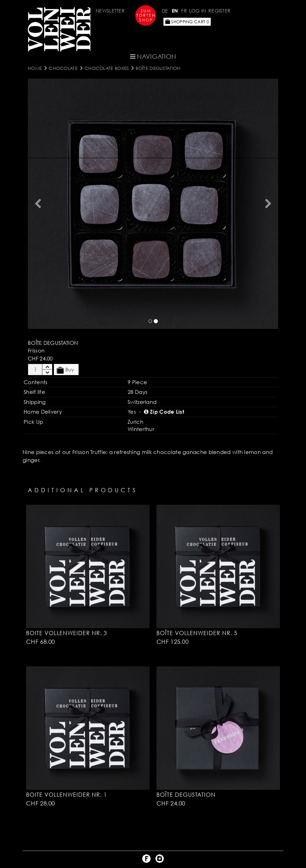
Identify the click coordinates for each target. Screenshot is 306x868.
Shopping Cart (187, 22)
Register (219, 11)
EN (175, 11)
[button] (38, 204)
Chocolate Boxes (107, 68)
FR (184, 11)
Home (35, 68)
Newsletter (110, 11)
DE (165, 11)
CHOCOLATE (63, 68)
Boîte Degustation (158, 68)
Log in (198, 11)
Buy (65, 370)
